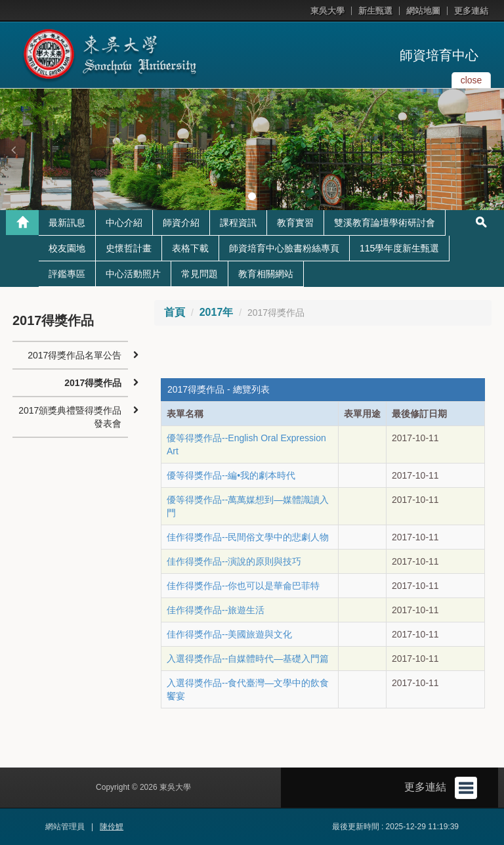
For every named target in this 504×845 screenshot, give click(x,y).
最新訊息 (67, 223)
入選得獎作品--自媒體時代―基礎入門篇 (248, 659)
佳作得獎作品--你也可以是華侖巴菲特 (243, 586)
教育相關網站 (266, 274)
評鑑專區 (67, 274)
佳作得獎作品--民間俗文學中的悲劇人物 (248, 537)
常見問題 (199, 274)
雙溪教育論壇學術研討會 (385, 223)
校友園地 (67, 248)
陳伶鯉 (112, 827)
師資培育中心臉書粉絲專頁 (284, 248)
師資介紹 (181, 223)
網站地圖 (423, 11)
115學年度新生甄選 (399, 248)
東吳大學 (327, 11)
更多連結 (471, 11)
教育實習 (295, 223)
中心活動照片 (133, 274)
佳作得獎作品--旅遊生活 (216, 610)
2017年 (217, 312)
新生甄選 (375, 11)
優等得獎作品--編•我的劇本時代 (231, 475)
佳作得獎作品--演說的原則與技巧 (234, 561)
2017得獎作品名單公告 (74, 355)
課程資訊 (238, 223)
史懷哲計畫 (129, 248)
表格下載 (190, 248)
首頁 (175, 312)
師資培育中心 (439, 55)
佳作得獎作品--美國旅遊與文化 (229, 634)
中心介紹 (124, 223)
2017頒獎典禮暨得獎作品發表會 (70, 417)
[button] (13, 150)
